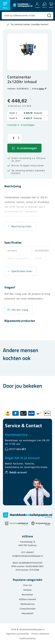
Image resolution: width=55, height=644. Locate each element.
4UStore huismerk (27, 599)
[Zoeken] (49, 16)
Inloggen (37, 7)
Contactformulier (27, 609)
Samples (27, 590)
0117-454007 (27, 552)
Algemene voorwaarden (17, 634)
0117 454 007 (18, 449)
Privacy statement (40, 634)
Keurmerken (27, 595)
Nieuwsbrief (27, 613)
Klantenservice (16, 435)
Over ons (27, 585)
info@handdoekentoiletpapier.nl (27, 556)
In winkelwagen (27, 148)
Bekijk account (18, 472)
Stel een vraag (20, 310)
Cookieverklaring (27, 638)
